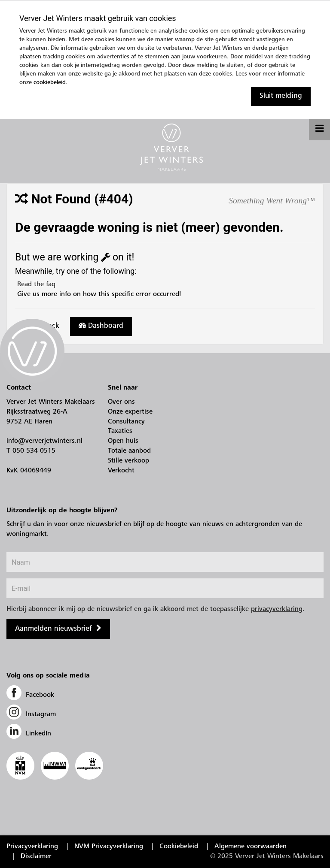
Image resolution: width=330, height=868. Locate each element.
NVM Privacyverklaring (109, 847)
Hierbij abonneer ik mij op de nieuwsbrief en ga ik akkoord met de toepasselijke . (156, 609)
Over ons (121, 402)
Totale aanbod (129, 451)
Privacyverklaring (32, 847)
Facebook (30, 695)
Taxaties (120, 431)
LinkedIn (29, 734)
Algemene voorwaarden (251, 847)
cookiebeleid (50, 83)
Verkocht (121, 471)
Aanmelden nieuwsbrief (53, 629)
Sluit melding (281, 96)
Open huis (123, 441)
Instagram (31, 714)
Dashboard (101, 326)
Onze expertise (130, 412)
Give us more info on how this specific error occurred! (98, 294)
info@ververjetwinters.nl (44, 441)
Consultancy (126, 422)
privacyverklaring (277, 609)
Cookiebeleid (179, 847)
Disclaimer (36, 856)
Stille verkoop (128, 461)
